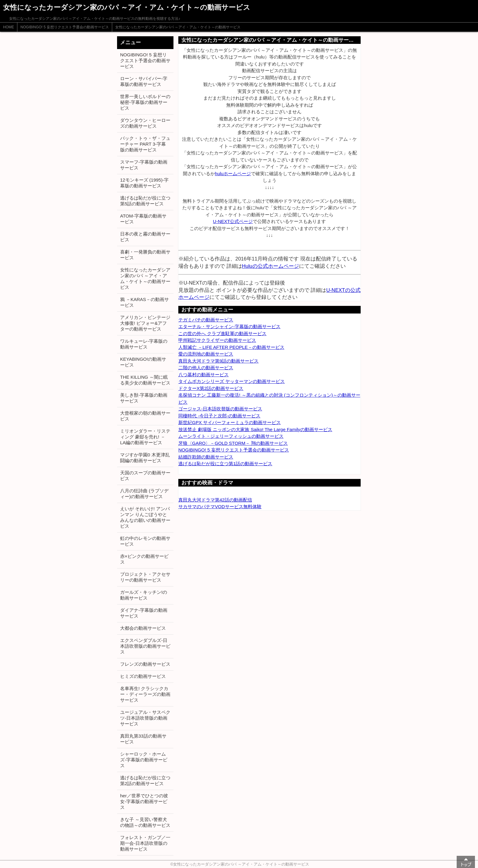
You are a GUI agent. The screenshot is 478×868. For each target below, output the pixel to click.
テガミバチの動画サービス (206, 320)
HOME (9, 27)
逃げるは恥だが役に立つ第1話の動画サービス (225, 464)
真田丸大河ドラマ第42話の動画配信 (215, 500)
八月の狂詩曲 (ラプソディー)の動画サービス (144, 494)
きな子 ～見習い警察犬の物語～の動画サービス (145, 822)
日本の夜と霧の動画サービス (145, 237)
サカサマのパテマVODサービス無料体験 (220, 507)
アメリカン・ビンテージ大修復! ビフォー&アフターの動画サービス (145, 323)
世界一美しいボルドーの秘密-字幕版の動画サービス (145, 102)
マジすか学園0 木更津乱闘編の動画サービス (145, 458)
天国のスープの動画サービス (145, 476)
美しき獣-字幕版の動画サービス (144, 398)
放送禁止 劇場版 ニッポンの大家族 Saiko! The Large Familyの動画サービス (255, 429)
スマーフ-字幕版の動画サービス (144, 165)
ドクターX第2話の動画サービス (211, 388)
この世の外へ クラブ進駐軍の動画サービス (222, 333)
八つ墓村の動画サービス (203, 375)
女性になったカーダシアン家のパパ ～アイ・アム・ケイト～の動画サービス (178, 27)
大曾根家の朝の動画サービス (145, 416)
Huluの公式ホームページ (271, 266)
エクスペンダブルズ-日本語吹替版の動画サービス (145, 646)
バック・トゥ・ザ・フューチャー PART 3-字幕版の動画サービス (145, 144)
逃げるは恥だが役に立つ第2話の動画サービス (145, 781)
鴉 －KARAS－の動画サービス (144, 302)
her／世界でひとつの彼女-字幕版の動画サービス (144, 801)
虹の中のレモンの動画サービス (145, 541)
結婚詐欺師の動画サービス (206, 457)
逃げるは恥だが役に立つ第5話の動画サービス (145, 201)
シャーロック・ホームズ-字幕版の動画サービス (144, 760)
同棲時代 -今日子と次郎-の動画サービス (219, 416)
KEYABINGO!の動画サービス (143, 362)
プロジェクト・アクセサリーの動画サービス (145, 577)
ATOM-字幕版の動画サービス (143, 219)
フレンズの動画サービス (145, 664)
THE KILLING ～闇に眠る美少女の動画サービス (145, 380)
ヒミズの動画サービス (143, 676)
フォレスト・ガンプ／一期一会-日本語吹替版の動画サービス (145, 843)
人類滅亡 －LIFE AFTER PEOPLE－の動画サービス (231, 347)
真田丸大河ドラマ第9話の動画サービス (218, 361)
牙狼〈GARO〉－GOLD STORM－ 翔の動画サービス (233, 443)
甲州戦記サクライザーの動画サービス (217, 340)
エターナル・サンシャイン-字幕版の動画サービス (229, 326)
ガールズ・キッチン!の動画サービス (144, 595)
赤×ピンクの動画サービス (144, 559)
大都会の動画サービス (143, 628)
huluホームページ (233, 174)
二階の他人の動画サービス (206, 368)
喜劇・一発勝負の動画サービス (145, 255)
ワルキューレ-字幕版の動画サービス (144, 344)
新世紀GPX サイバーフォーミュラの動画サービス (230, 422)
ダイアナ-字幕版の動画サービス (144, 613)
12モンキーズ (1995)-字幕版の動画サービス (144, 183)
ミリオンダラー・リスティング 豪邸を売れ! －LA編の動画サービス (145, 437)
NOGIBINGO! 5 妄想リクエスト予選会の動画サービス (65, 27)
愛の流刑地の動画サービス (206, 354)
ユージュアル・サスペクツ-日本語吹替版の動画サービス (145, 718)
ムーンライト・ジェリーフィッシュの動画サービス (231, 436)
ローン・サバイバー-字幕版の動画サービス (144, 81)
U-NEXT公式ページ (233, 221)
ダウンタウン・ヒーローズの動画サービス (145, 123)
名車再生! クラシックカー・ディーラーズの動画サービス (145, 694)
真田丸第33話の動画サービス (143, 739)
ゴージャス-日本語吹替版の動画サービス (220, 409)
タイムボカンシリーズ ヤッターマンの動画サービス (232, 381)
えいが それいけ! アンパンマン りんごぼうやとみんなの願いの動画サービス (145, 517)
